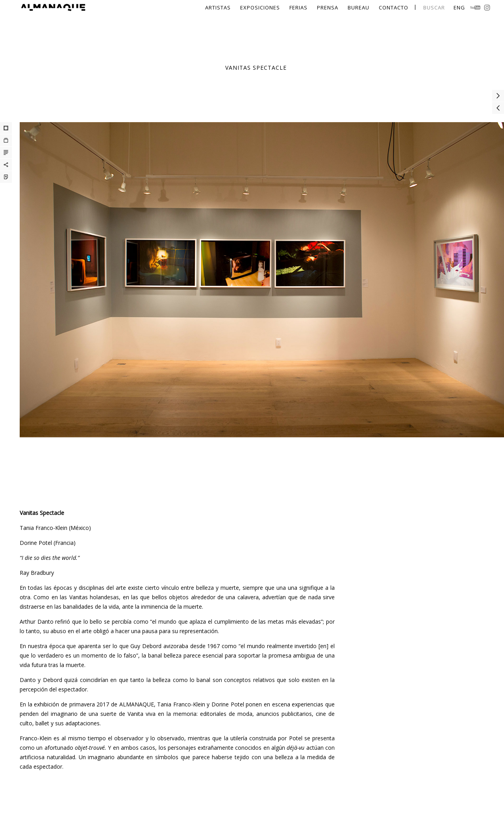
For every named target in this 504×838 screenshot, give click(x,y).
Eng (459, 7)
